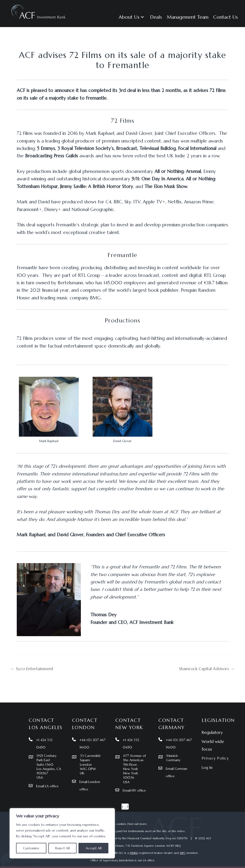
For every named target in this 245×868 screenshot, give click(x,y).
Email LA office (48, 786)
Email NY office (135, 791)
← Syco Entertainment (34, 669)
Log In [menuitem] (207, 765)
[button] (132, 17)
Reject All (62, 848)
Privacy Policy (216, 756)
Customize (31, 848)
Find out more (137, 824)
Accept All (94, 848)
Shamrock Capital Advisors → (204, 669)
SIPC (183, 853)
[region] (62, 833)
